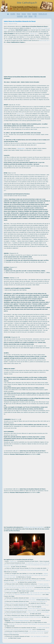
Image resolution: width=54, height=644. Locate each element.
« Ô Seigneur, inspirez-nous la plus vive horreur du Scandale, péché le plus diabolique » (26, 590)
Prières (29, 14)
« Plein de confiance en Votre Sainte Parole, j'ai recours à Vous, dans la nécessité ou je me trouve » (27, 582)
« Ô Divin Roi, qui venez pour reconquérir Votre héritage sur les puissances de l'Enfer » (27, 625)
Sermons (24, 14)
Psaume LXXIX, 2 (21, 114)
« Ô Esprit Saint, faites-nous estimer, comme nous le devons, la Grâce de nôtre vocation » (26, 569)
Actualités (13, 14)
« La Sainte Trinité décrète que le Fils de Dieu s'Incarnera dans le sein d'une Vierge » (27, 629)
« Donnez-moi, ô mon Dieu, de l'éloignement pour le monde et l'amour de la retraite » (27, 616)
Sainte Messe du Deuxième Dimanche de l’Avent (20, 22)
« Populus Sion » (13, 561)
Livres (26, 16)
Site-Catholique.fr (27, 3)
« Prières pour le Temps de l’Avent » (20, 621)
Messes (18, 14)
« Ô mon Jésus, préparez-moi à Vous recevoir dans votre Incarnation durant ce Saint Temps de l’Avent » (25, 609)
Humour (30, 16)
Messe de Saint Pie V (44, 41)
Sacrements (20, 16)
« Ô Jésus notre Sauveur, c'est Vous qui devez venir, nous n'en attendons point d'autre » (26, 606)
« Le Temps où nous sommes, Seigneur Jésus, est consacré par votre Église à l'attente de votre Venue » (26, 599)
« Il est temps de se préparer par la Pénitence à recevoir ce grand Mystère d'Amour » (25, 602)
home (8, 14)
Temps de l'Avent (13, 24)
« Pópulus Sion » (33, 34)
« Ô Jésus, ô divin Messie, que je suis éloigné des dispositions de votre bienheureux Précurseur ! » (26, 613)
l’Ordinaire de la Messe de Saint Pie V (34, 527)
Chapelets (35, 14)
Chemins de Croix (43, 14)
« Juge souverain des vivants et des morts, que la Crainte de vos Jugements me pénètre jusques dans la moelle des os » (27, 594)
